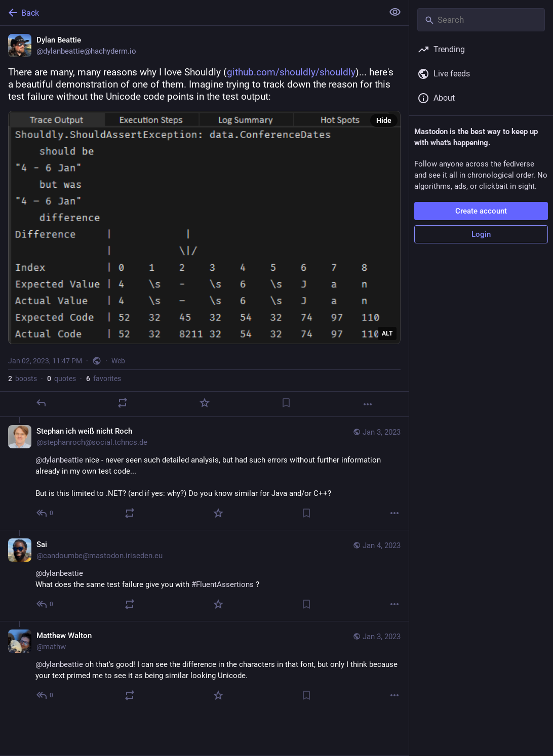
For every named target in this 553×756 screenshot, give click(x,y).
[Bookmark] (286, 403)
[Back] (191, 13)
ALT (387, 333)
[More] (368, 404)
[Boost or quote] (123, 403)
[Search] (481, 20)
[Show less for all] (395, 12)
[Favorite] (205, 403)
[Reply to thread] (45, 513)
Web (118, 361)
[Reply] (41, 403)
